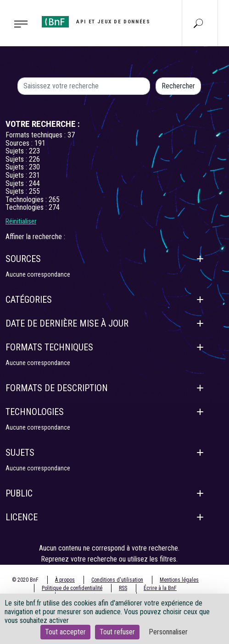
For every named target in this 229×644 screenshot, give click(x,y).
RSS (123, 588)
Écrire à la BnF (160, 588)
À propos (65, 580)
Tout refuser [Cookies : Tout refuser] (117, 632)
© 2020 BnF (25, 580)
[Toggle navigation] (18, 23)
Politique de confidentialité (72, 588)
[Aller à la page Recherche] (198, 23)
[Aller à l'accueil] (96, 22)
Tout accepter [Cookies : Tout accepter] (65, 632)
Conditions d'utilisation (117, 580)
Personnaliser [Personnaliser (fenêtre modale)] (168, 632)
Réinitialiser (21, 221)
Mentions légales (179, 580)
